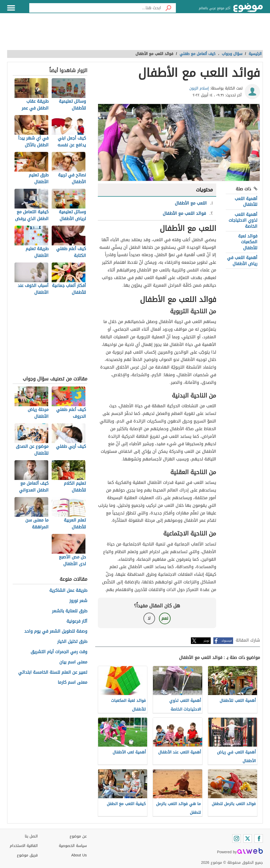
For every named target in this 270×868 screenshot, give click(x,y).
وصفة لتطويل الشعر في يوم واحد (56, 631)
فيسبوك (227, 641)
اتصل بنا (31, 836)
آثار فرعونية (77, 621)
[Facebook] (259, 839)
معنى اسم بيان (73, 662)
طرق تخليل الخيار (72, 642)
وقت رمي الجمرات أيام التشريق (59, 652)
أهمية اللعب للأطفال (246, 202)
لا (149, 618)
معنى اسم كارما (73, 683)
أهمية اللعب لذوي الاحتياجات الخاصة (243, 220)
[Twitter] (248, 839)
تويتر (206, 641)
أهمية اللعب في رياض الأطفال (242, 261)
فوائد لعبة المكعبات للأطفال (248, 242)
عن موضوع (78, 836)
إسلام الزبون (199, 88)
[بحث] (168, 8)
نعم (165, 618)
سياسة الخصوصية (73, 846)
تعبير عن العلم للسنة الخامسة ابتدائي (53, 673)
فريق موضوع (27, 855)
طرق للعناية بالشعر (70, 611)
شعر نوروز (78, 601)
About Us (79, 855)
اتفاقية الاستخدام (24, 846)
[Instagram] (237, 839)
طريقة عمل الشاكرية (68, 591)
